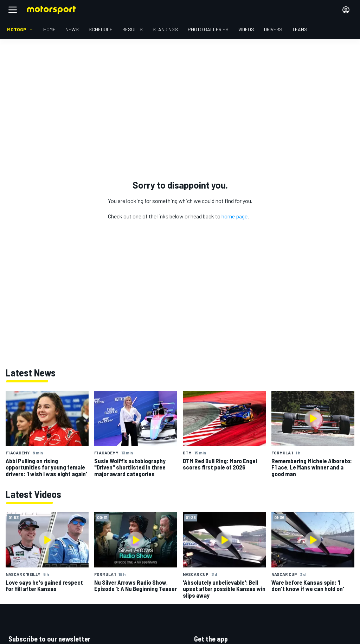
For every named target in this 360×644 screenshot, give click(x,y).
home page (234, 216)
